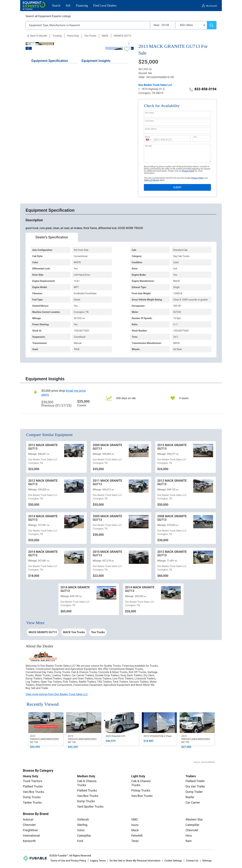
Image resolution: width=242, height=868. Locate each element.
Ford (80, 841)
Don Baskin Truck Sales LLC (155, 85)
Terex (135, 841)
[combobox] (149, 140)
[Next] (128, 44)
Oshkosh (83, 819)
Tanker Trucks (32, 802)
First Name (149, 113)
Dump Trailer (194, 792)
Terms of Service (151, 180)
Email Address (151, 129)
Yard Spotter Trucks (90, 807)
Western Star (194, 819)
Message (148, 146)
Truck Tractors (33, 781)
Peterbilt (137, 836)
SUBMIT (177, 187)
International (31, 836)
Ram (189, 841)
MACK (105, 36)
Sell (68, 6)
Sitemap (207, 861)
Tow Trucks (90, 36)
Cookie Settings (173, 861)
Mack (135, 830)
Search (56, 6)
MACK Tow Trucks (74, 632)
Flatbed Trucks (33, 786)
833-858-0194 (203, 89)
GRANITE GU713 (123, 36)
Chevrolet (29, 825)
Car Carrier (193, 802)
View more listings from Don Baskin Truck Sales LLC (57, 694)
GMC (135, 819)
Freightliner (30, 830)
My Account (211, 6)
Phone (147, 137)
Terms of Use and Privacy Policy (68, 861)
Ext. (195, 137)
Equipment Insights (96, 61)
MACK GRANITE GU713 (43, 632)
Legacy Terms (98, 861)
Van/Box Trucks (34, 792)
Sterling (82, 825)
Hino (189, 836)
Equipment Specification (50, 61)
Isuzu (135, 825)
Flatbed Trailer (195, 781)
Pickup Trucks (141, 790)
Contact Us (192, 861)
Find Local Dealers (105, 6)
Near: (157, 25)
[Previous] (31, 44)
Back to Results (39, 36)
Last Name (149, 121)
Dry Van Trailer (195, 786)
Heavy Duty (73, 36)
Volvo (81, 830)
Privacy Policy (188, 171)
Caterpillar (84, 836)
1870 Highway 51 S (151, 89)
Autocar (28, 819)
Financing (82, 6)
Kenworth (29, 841)
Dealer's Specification (52, 237)
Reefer (190, 797)
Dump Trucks (32, 797)
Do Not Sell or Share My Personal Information (135, 861)
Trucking (57, 36)
